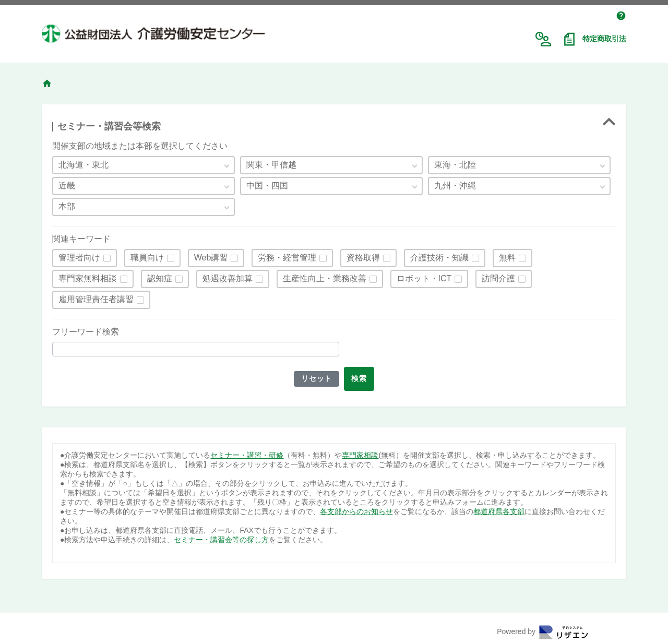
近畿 (67, 186)
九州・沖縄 (455, 186)
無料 (507, 258)
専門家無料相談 (88, 278)
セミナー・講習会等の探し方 (221, 540)
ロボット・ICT (424, 278)
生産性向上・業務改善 (325, 278)
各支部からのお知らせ (356, 511)
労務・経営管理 (287, 258)
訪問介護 (498, 278)
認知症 (160, 278)
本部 (67, 206)
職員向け (147, 258)
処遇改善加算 (228, 278)
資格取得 (363, 258)
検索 (360, 378)
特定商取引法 (604, 39)
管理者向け (79, 258)
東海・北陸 (455, 165)
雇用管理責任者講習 (96, 299)
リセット (315, 378)
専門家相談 (360, 455)
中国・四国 (267, 186)
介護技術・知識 (439, 258)
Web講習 (211, 258)
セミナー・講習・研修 (247, 455)
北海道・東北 (83, 165)
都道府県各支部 (499, 511)
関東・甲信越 (271, 165)
